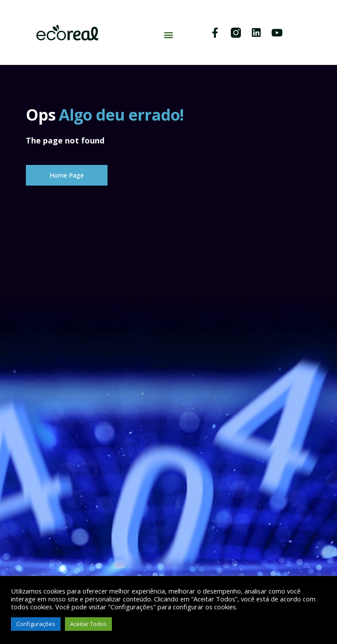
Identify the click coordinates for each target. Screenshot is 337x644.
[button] (168, 35)
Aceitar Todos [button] (88, 624)
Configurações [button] (36, 624)
